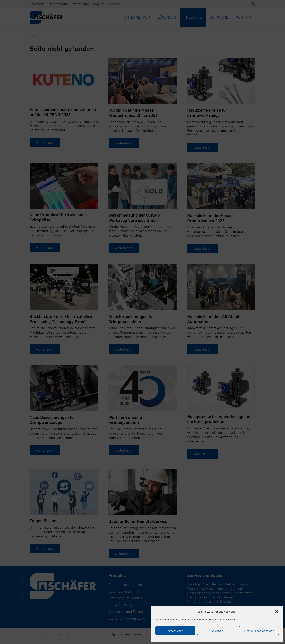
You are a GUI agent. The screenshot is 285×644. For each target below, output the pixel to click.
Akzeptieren (175, 631)
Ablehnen (217, 631)
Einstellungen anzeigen (259, 631)
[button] (277, 612)
